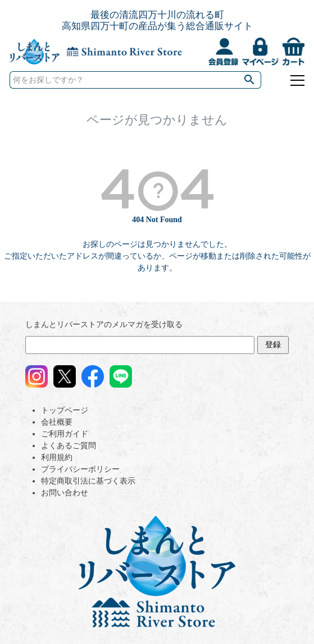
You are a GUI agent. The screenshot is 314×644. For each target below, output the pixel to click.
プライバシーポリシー (80, 469)
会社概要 (57, 422)
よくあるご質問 (69, 446)
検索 (250, 80)
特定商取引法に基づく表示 (88, 481)
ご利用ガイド (65, 434)
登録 (273, 345)
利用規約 (57, 457)
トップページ (65, 410)
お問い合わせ (65, 493)
